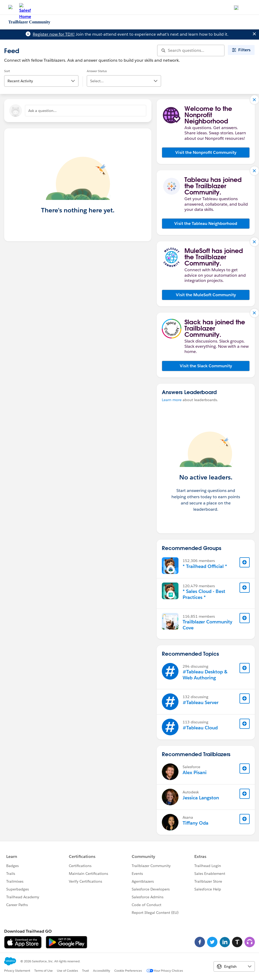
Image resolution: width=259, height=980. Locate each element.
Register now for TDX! (54, 34)
